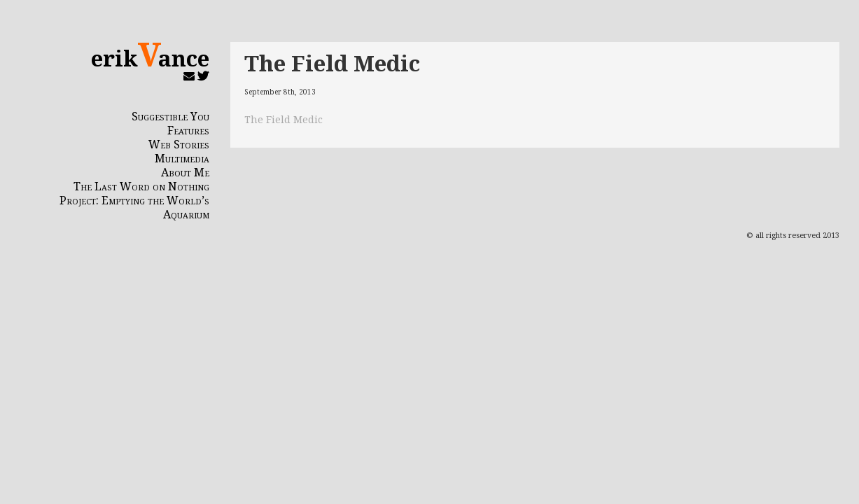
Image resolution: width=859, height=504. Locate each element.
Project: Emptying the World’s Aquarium (134, 207)
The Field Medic (332, 63)
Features (188, 130)
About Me (185, 172)
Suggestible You (170, 116)
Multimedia (182, 158)
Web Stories (179, 144)
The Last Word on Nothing (141, 186)
